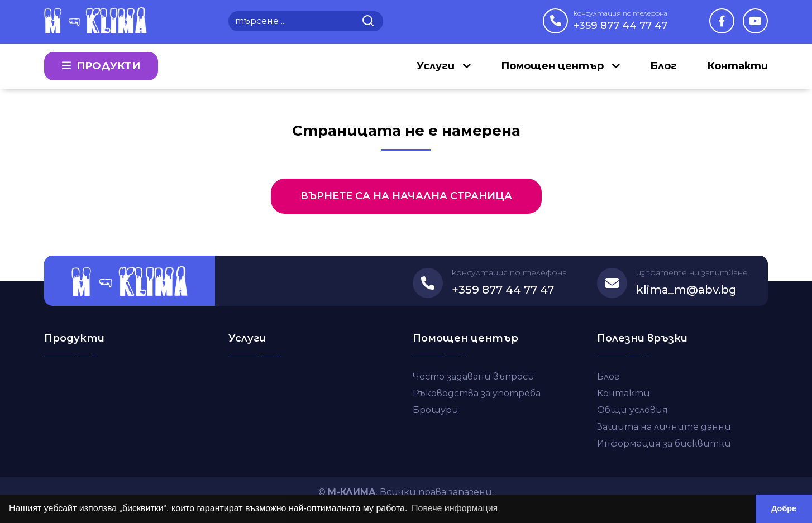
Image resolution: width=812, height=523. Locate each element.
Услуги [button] (437, 66)
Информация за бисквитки (664, 443)
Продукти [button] (101, 66)
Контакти (737, 66)
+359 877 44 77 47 (620, 20)
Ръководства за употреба (477, 393)
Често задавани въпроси (474, 376)
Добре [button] (784, 508)
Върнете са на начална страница (406, 196)
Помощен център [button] (554, 66)
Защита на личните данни (664, 427)
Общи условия (632, 410)
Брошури (436, 410)
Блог (663, 66)
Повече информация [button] (455, 508)
